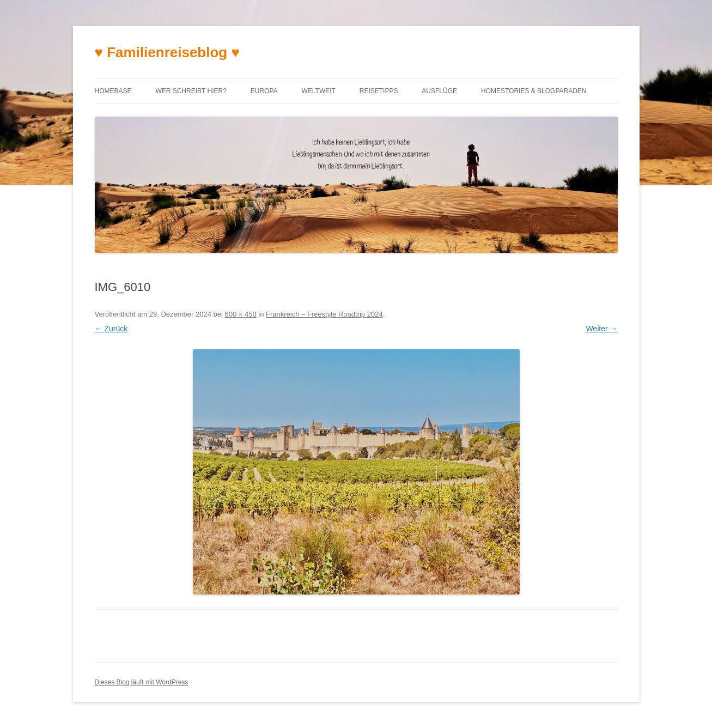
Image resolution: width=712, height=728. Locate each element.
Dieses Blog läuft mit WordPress (142, 682)
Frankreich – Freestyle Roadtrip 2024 (324, 314)
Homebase (113, 91)
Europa (264, 91)
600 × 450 (240, 314)
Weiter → (601, 329)
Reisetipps (379, 91)
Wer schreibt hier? (191, 91)
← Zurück (111, 329)
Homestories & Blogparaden (534, 91)
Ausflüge (439, 91)
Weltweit (318, 91)
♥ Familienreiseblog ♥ (167, 52)
